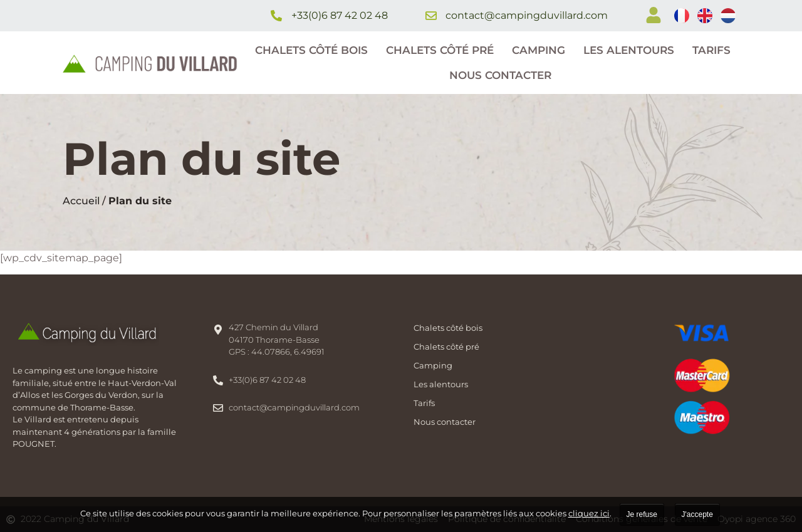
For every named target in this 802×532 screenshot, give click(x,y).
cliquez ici (589, 513)
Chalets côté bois (311, 50)
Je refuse (642, 514)
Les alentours (629, 50)
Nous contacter (500, 75)
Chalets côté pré (440, 50)
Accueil (81, 201)
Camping (539, 50)
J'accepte (697, 514)
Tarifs (711, 50)
